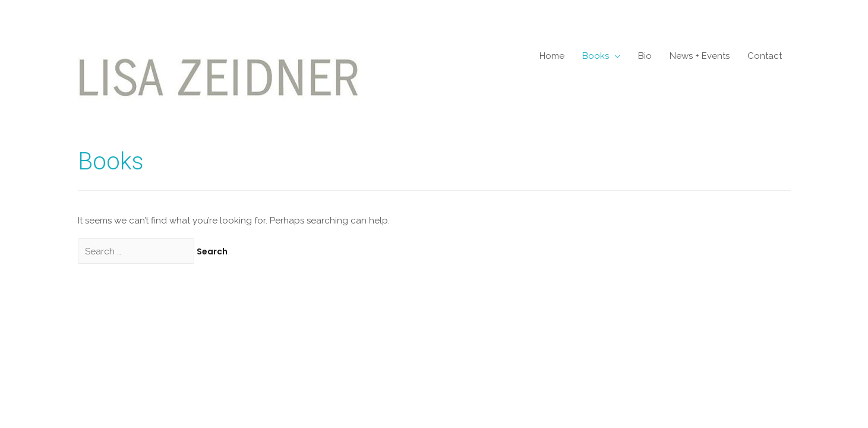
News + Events (700, 56)
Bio (645, 56)
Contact (765, 56)
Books (596, 56)
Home (552, 56)
